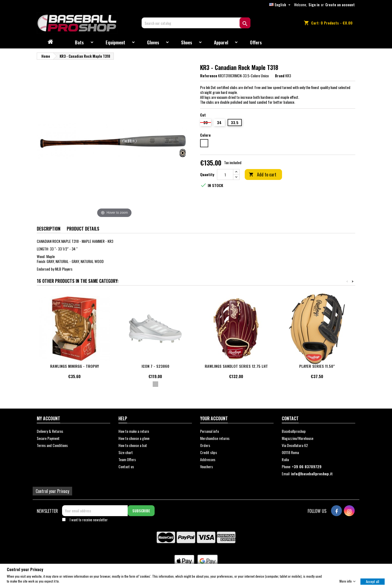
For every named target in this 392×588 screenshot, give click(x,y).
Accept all (373, 581)
